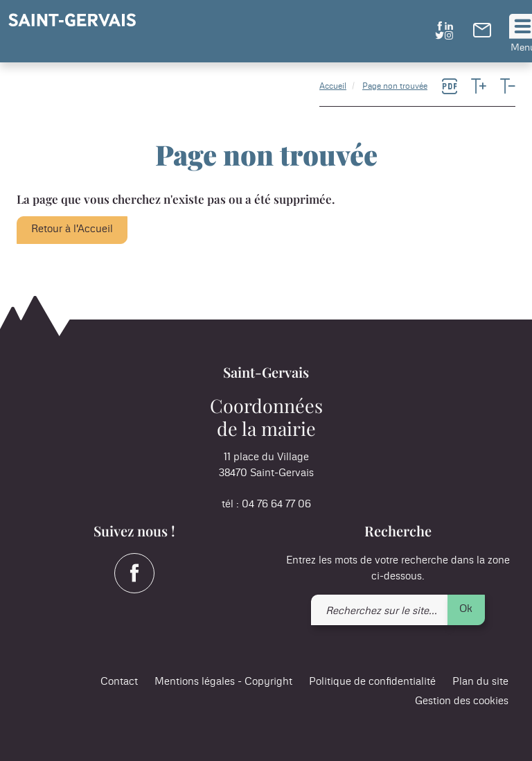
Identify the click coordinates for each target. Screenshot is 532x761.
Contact (119, 682)
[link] (482, 34)
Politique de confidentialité (372, 682)
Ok (466, 609)
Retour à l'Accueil (72, 229)
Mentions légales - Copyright (223, 682)
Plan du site (480, 682)
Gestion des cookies (462, 701)
